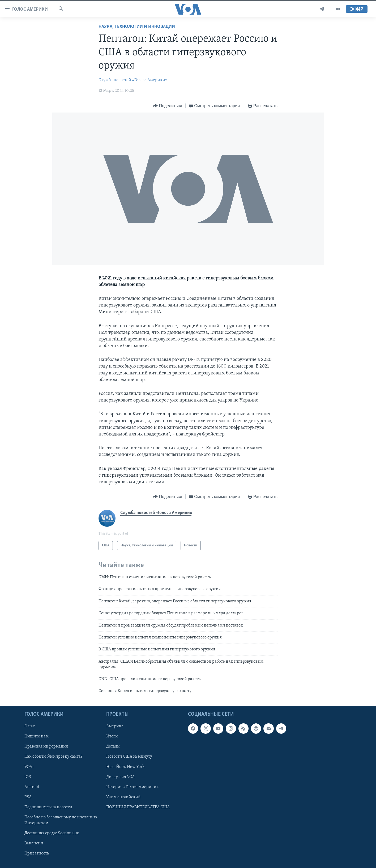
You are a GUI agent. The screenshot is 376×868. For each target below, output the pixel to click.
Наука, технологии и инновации (137, 27)
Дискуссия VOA (120, 777)
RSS (28, 797)
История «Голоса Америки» (133, 787)
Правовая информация (46, 747)
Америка (115, 727)
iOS (28, 777)
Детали (113, 747)
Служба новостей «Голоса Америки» (133, 80)
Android (32, 787)
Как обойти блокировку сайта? (53, 757)
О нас (30, 727)
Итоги (112, 737)
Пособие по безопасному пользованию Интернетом (61, 820)
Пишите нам (37, 737)
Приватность (37, 853)
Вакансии (34, 843)
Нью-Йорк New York (125, 767)
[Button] (167, 106)
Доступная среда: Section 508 (52, 833)
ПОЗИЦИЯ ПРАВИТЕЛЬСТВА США (138, 807)
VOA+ (29, 767)
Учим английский (123, 797)
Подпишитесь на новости (48, 807)
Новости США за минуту (129, 757)
